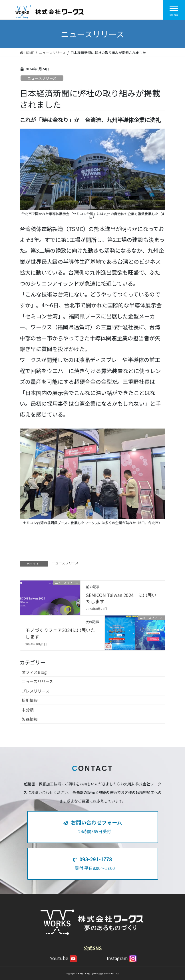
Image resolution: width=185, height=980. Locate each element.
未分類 (28, 710)
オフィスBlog (34, 672)
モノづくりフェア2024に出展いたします (60, 633)
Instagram (122, 958)
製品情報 (30, 719)
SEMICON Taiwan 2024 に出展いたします (121, 598)
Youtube (63, 958)
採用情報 (30, 700)
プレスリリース (36, 691)
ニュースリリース (42, 78)
